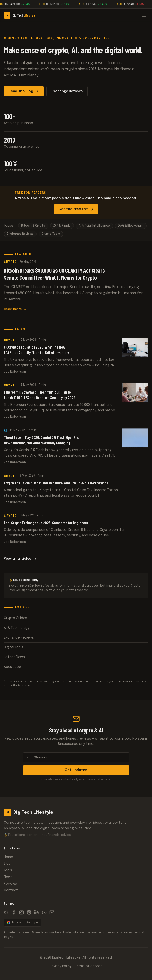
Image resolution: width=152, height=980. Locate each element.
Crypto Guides (76, 618)
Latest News (76, 657)
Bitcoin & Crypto (33, 226)
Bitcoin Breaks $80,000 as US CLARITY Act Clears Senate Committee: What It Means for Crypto (54, 274)
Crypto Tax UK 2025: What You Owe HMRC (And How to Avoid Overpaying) (56, 487)
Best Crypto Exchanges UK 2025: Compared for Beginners (47, 531)
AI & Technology (76, 628)
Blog (7, 864)
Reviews (10, 884)
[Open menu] (144, 15)
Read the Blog (24, 91)
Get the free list (76, 209)
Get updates (76, 770)
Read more (15, 310)
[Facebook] (14, 912)
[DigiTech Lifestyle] (20, 15)
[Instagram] (21, 912)
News (8, 877)
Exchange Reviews (67, 91)
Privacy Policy (61, 966)
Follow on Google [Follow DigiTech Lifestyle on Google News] (22, 923)
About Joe (76, 667)
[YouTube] (44, 912)
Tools (8, 870)
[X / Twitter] (6, 912)
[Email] (52, 912)
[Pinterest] (29, 912)
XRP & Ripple (62, 226)
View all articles (20, 559)
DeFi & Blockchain (131, 226)
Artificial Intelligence (94, 226)
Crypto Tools (51, 234)
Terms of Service (89, 966)
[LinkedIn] (37, 912)
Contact (11, 890)
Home (8, 857)
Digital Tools (76, 647)
